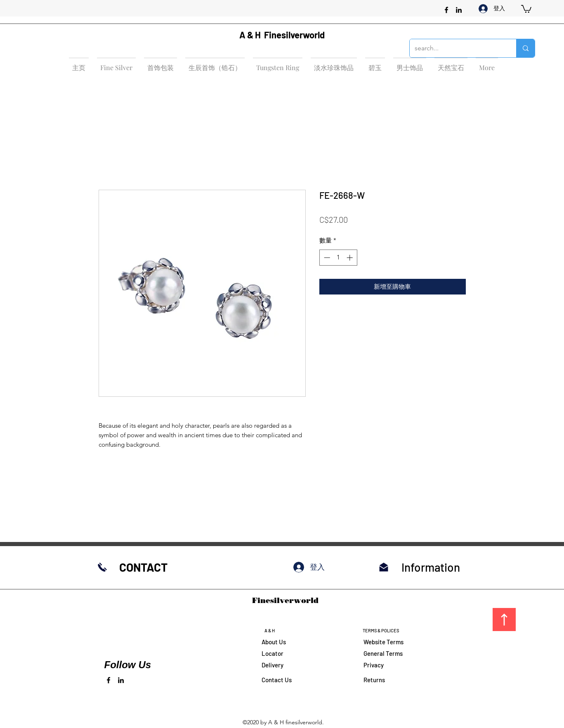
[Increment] (350, 258)
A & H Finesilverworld (282, 35)
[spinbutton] (338, 258)
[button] (526, 8)
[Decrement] (326, 258)
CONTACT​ (143, 567)
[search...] (457, 48)
